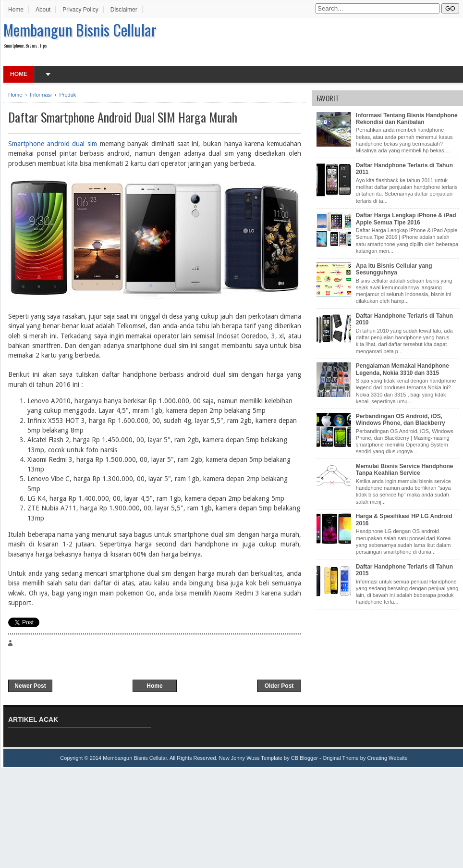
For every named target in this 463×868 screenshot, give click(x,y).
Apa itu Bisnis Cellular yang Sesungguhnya (394, 269)
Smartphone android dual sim (53, 144)
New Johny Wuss (239, 758)
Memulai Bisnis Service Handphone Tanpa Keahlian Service (405, 470)
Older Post (279, 686)
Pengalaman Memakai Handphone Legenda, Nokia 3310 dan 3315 (402, 369)
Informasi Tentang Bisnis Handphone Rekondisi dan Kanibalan (407, 119)
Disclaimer (124, 10)
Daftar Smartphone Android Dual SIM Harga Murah (123, 117)
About (43, 10)
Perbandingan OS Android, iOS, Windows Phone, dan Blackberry (401, 420)
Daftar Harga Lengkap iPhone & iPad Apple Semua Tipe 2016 (406, 219)
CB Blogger (305, 758)
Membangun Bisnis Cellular (80, 30)
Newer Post (30, 686)
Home (16, 10)
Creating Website (387, 758)
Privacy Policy (80, 10)
